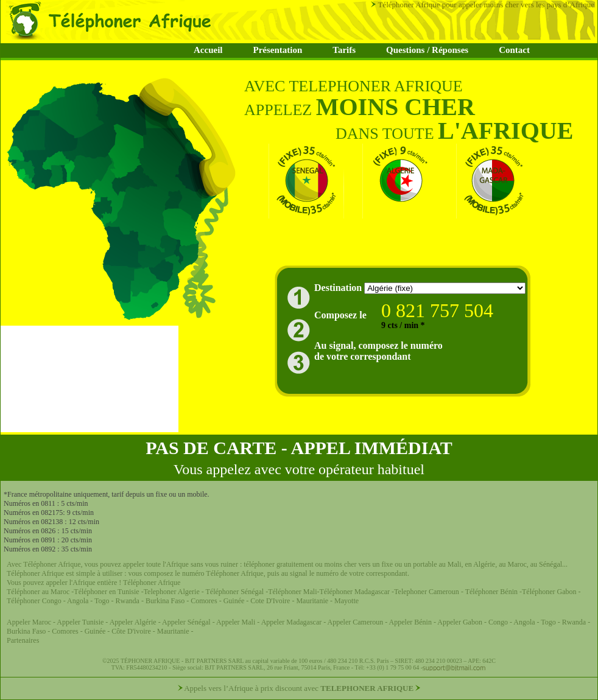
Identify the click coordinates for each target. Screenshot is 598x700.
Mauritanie (311, 601)
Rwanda (128, 601)
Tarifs (344, 50)
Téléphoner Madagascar (355, 592)
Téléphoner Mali (292, 592)
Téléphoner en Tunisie (106, 592)
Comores (204, 601)
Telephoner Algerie (172, 592)
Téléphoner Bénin (491, 592)
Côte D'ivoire (131, 631)
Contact (514, 50)
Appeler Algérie (133, 622)
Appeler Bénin (411, 622)
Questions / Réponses (427, 50)
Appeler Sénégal (187, 622)
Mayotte (346, 601)
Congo (499, 622)
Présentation (277, 50)
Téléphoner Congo (34, 601)
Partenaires (23, 640)
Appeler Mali (236, 622)
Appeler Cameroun (357, 622)
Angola (78, 601)
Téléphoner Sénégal (235, 592)
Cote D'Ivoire (271, 601)
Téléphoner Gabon (550, 592)
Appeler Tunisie (80, 622)
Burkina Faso (165, 601)
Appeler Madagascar (292, 622)
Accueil (208, 50)
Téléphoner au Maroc (38, 592)
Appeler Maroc (30, 622)
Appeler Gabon (460, 622)
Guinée (234, 601)
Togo (102, 601)
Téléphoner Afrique (152, 583)
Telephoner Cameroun (427, 592)
